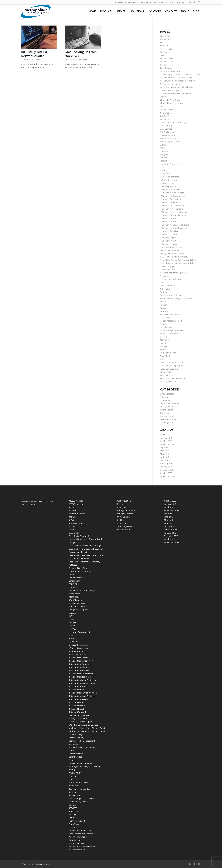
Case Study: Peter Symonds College (176, 78)
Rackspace (165, 318)
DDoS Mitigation (167, 132)
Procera (164, 308)
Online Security (167, 410)
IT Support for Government (172, 206)
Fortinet (164, 158)
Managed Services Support (172, 254)
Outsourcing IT (167, 416)
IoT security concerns (170, 177)
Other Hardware (168, 286)
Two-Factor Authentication (172, 362)
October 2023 (166, 435)
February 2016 (167, 463)
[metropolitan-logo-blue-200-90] (36, 11)
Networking (165, 276)
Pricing (163, 302)
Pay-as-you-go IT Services (172, 295)
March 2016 (165, 460)
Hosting (164, 170)
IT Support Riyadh (168, 241)
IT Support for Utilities (170, 231)
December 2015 (167, 470)
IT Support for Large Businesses (175, 212)
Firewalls (164, 151)
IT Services (165, 400)
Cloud (163, 106)
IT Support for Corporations (173, 196)
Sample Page (166, 327)
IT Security (165, 397)
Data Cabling (166, 126)
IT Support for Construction (172, 193)
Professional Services (170, 314)
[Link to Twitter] (199, 2)
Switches (164, 350)
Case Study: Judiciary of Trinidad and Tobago (180, 74)
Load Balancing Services (171, 247)
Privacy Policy (166, 305)
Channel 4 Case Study (170, 100)
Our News (165, 413)
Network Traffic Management (173, 273)
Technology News (168, 419)
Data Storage (166, 129)
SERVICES (164, 340)
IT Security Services (169, 186)
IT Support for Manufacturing (173, 215)
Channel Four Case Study (172, 103)
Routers (164, 324)
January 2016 (166, 467)
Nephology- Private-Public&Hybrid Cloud (178, 260)
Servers (164, 337)
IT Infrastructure (167, 183)
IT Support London (168, 234)
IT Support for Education (171, 199)
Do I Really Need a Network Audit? (34, 54)
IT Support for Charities (171, 190)
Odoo (163, 282)
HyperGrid (165, 174)
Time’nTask (165, 356)
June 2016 (164, 451)
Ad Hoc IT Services (168, 49)
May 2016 (164, 454)
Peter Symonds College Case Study (176, 298)
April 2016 (164, 457)
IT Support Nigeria (168, 238)
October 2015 (166, 473)
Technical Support (168, 353)
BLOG (163, 55)
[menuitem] (93, 11)
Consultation (166, 113)
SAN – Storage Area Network (173, 330)
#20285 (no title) (167, 36)
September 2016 (168, 444)
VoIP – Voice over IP (169, 375)
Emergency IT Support (170, 142)
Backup (163, 52)
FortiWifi (164, 161)
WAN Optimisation (168, 382)
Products (164, 311)
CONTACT (164, 116)
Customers (165, 119)
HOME (163, 167)
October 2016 (166, 441)
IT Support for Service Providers (175, 225)
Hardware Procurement (171, 164)
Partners (164, 292)
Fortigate (164, 154)
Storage (164, 346)
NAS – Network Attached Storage (175, 257)
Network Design (167, 266)
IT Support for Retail (169, 222)
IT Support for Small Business (173, 228)
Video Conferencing (169, 369)
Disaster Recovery (168, 135)
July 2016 (164, 448)
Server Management (169, 334)
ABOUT (163, 42)
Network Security (168, 270)
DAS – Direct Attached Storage (174, 122)
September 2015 (168, 476)
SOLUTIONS (165, 343)
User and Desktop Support (172, 366)
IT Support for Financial (170, 202)
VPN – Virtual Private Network (173, 378)
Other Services (167, 289)
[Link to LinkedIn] (190, 2)
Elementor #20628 (168, 138)
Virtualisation (166, 372)
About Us (164, 46)
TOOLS (163, 359)
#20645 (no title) (167, 39)
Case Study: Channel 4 (170, 71)
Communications (168, 110)
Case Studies (166, 68)
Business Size (166, 62)
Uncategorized (167, 423)
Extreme (164, 145)
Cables (163, 65)
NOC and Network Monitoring (173, 279)
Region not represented (171, 321)
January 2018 (166, 438)
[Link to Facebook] (194, 2)
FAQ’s (163, 148)
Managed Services (169, 406)
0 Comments (38, 60)
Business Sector (167, 58)
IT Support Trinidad (169, 244)
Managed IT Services (170, 250)
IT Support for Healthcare (172, 209)
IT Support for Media (169, 218)
